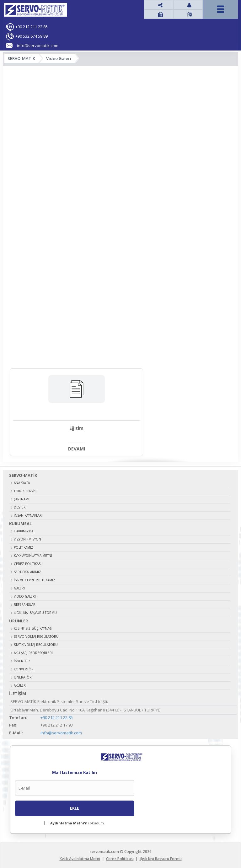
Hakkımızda (24, 530)
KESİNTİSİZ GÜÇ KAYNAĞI (33, 628)
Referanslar (25, 604)
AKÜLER (20, 685)
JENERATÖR (23, 677)
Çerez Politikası (28, 563)
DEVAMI (64, 448)
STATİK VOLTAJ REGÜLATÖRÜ (36, 644)
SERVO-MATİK (21, 58)
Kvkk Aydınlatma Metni (33, 555)
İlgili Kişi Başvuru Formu (35, 612)
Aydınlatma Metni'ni (70, 822)
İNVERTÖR (22, 660)
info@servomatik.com (61, 732)
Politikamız (24, 547)
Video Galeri (59, 58)
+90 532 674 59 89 (32, 36)
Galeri (19, 588)
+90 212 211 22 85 (32, 27)
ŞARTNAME (22, 498)
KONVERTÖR (24, 668)
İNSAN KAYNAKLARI (28, 515)
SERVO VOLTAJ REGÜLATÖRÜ (36, 636)
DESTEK (20, 507)
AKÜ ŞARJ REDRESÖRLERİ (33, 652)
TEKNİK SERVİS (25, 490)
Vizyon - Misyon (27, 539)
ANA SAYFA (22, 482)
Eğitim (64, 428)
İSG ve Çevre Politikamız (35, 579)
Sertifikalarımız (27, 571)
